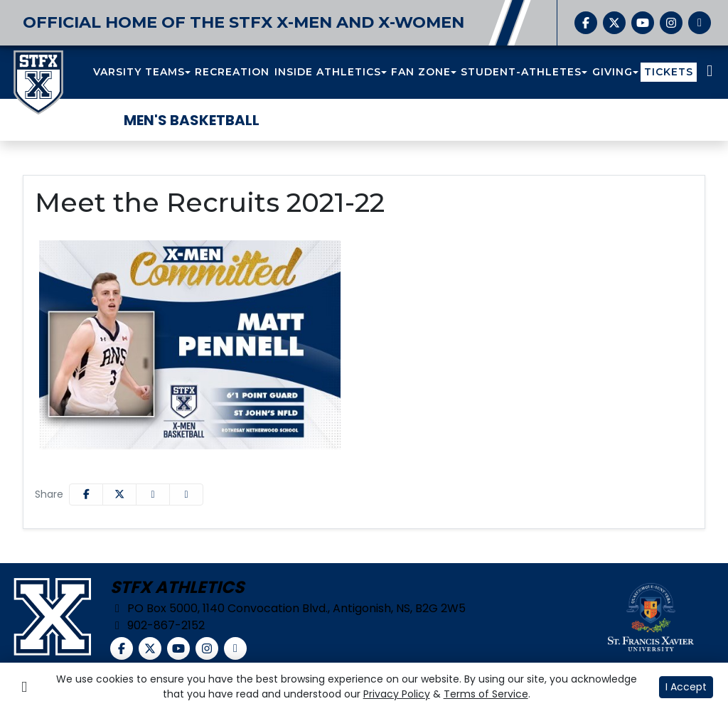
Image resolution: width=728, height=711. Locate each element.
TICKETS (669, 72)
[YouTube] (643, 23)
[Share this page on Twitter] (119, 495)
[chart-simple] (700, 23)
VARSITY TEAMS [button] (139, 72)
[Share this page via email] (153, 495)
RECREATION (232, 72)
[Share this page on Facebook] (86, 495)
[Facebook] (586, 23)
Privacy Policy (397, 694)
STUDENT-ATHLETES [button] (521, 72)
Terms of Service (486, 694)
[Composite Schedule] (710, 72)
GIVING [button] (612, 72)
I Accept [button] (686, 687)
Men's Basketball (192, 120)
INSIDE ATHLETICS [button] (328, 72)
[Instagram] (671, 23)
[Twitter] (614, 23)
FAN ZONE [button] (421, 72)
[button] (142, 72)
